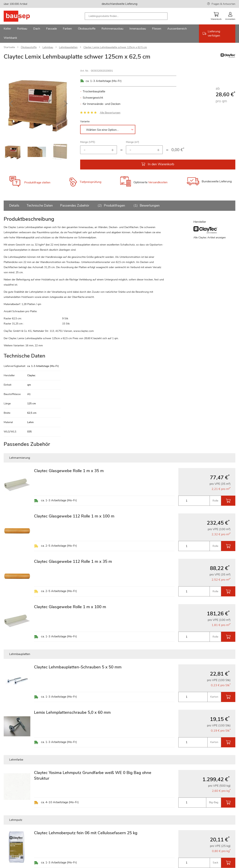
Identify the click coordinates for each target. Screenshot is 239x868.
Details (14, 205)
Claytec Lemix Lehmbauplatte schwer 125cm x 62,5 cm (115, 47)
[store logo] (23, 16)
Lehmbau (48, 47)
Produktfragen (111, 205)
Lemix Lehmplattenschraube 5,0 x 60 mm (72, 712)
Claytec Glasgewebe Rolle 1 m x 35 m (69, 471)
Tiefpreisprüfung (90, 182)
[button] (11, 104)
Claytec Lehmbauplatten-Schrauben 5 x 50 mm (78, 667)
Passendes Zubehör (75, 205)
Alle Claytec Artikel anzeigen (210, 238)
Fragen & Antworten (223, 4)
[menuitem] (7, 29)
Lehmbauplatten (68, 47)
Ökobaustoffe (29, 47)
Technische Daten (40, 205)
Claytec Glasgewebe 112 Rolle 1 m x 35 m (73, 562)
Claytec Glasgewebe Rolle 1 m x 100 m (70, 607)
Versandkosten (158, 183)
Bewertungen (146, 205)
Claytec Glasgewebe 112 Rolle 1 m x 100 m (74, 516)
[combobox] (126, 16)
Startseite (9, 47)
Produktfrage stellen (37, 183)
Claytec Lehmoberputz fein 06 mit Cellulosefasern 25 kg (86, 833)
